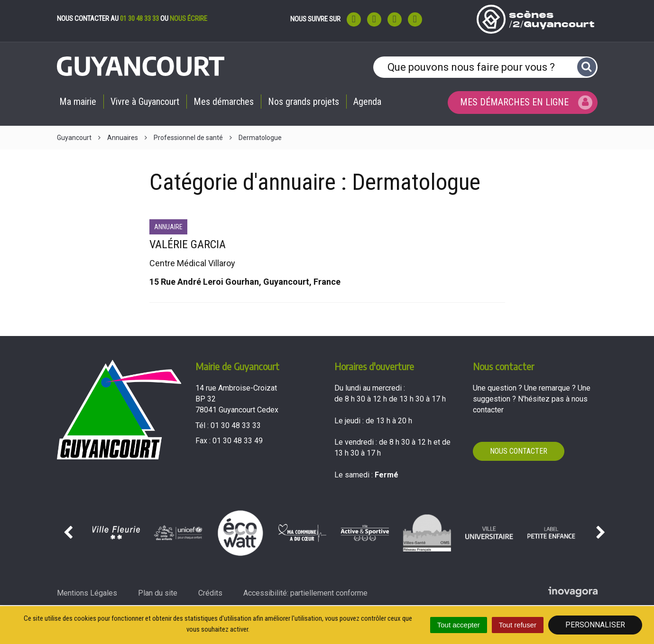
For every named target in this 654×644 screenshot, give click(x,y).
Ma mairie (78, 102)
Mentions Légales (87, 593)
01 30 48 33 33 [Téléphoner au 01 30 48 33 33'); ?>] (236, 425)
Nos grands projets (304, 102)
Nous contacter (519, 451)
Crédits (210, 593)
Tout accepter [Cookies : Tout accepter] (459, 625)
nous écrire (189, 19)
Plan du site (158, 593)
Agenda (367, 102)
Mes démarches (224, 102)
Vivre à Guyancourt (145, 102)
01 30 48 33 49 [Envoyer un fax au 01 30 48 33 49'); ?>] (238, 441)
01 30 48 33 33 (139, 19)
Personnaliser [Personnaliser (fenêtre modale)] (595, 625)
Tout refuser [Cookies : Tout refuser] (518, 625)
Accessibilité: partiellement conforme (305, 593)
